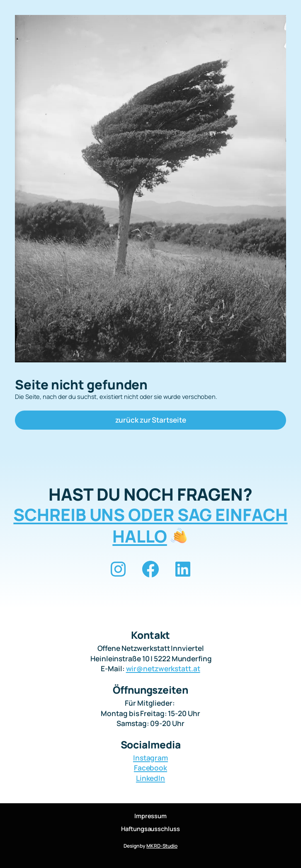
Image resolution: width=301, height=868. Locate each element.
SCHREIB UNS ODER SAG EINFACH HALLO (150, 525)
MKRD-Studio (162, 846)
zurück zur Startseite (151, 420)
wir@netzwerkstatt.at (163, 669)
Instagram (150, 758)
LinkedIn (150, 778)
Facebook (150, 768)
